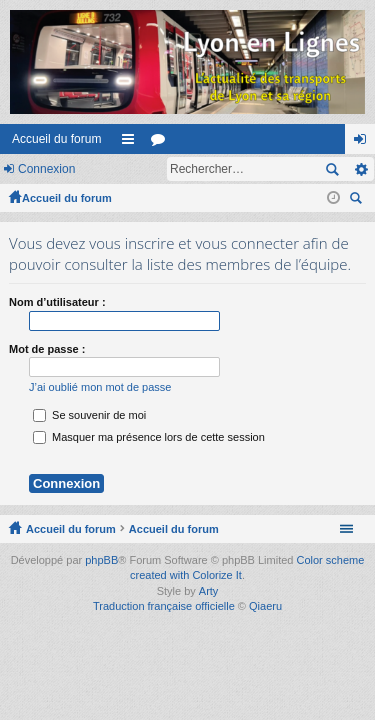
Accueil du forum (56, 139)
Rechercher (332, 169)
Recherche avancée (360, 169)
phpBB (101, 560)
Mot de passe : (47, 349)
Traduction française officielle (164, 606)
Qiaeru (265, 606)
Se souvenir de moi (89, 415)
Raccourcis (132, 143)
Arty (209, 591)
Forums (162, 143)
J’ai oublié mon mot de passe (100, 387)
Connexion (46, 169)
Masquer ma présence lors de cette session (149, 437)
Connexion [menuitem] (364, 143)
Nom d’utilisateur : (57, 302)
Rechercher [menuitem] (358, 200)
